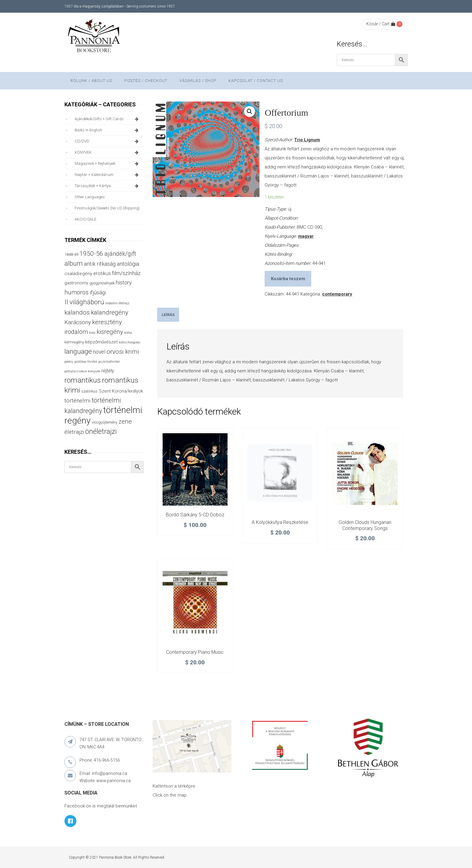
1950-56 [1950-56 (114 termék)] (91, 254)
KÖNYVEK (108, 152)
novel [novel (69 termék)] (99, 352)
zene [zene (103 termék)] (125, 421)
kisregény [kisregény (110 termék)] (110, 332)
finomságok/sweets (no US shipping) (107, 208)
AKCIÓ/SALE (85, 219)
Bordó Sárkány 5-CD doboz (195, 515)
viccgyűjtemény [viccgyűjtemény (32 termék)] (105, 422)
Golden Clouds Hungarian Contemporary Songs (365, 525)
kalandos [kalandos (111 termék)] (77, 312)
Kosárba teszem (288, 279)
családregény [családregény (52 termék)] (78, 274)
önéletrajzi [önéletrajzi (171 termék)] (101, 431)
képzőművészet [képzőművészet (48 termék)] (101, 342)
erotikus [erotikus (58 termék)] (102, 273)
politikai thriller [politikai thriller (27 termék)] (86, 362)
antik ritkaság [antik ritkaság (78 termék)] (100, 264)
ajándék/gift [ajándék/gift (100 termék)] (120, 254)
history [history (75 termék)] (124, 282)
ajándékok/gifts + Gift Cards (108, 119)
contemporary (337, 294)
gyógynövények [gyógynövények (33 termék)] (102, 283)
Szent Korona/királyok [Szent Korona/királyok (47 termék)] (121, 391)
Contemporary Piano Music (195, 652)
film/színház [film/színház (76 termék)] (126, 273)
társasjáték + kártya (108, 186)
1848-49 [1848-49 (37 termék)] (71, 254)
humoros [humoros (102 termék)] (76, 292)
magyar (306, 236)
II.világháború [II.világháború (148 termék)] (84, 302)
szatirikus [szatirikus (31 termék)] (89, 391)
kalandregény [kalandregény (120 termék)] (110, 312)
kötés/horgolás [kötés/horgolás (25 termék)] (130, 342)
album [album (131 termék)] (74, 263)
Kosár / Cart (381, 24)
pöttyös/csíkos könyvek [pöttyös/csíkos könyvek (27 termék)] (82, 371)
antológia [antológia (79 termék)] (128, 264)
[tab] (168, 315)
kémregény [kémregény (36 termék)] (74, 342)
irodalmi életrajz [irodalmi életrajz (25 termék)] (117, 303)
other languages (90, 197)
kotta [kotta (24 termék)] (128, 333)
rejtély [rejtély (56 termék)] (108, 371)
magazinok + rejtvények (108, 164)
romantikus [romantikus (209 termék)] (83, 380)
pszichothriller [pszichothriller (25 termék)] (109, 362)
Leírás (168, 315)
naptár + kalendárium (108, 175)
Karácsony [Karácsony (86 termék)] (78, 322)
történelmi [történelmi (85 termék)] (77, 401)
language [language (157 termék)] (78, 351)
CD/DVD (108, 141)
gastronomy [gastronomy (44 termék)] (76, 283)
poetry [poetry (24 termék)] (69, 362)
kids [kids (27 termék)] (92, 333)
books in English (108, 130)
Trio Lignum (307, 140)
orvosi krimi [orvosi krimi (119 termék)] (123, 351)
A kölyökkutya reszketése (280, 522)
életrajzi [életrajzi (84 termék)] (74, 432)
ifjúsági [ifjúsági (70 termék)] (98, 293)
